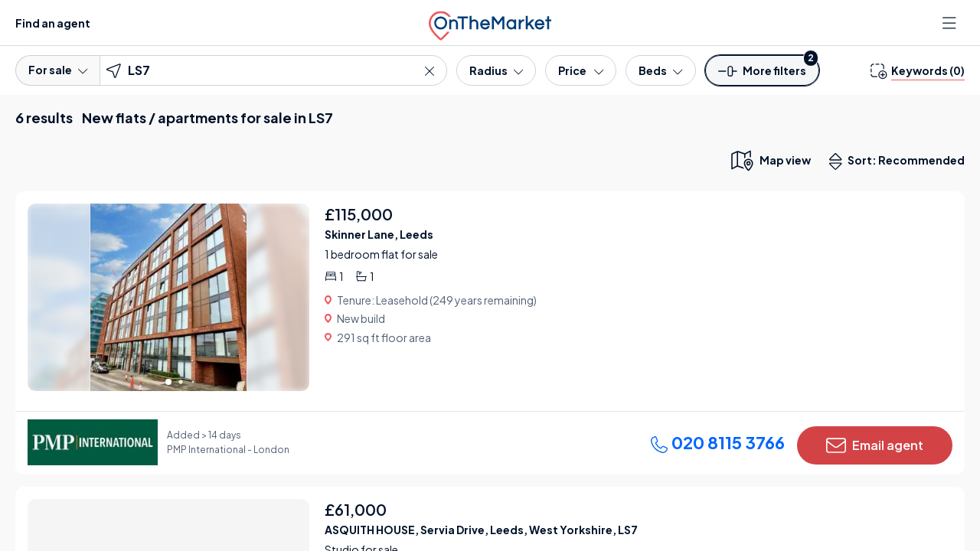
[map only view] (770, 160)
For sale (58, 70)
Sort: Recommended (900, 161)
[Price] (581, 70)
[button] (763, 75)
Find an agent (53, 23)
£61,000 (356, 509)
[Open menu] (951, 23)
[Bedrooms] (660, 70)
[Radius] (496, 70)
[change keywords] (918, 70)
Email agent (875, 445)
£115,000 (359, 214)
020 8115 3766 (717, 442)
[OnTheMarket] (490, 23)
